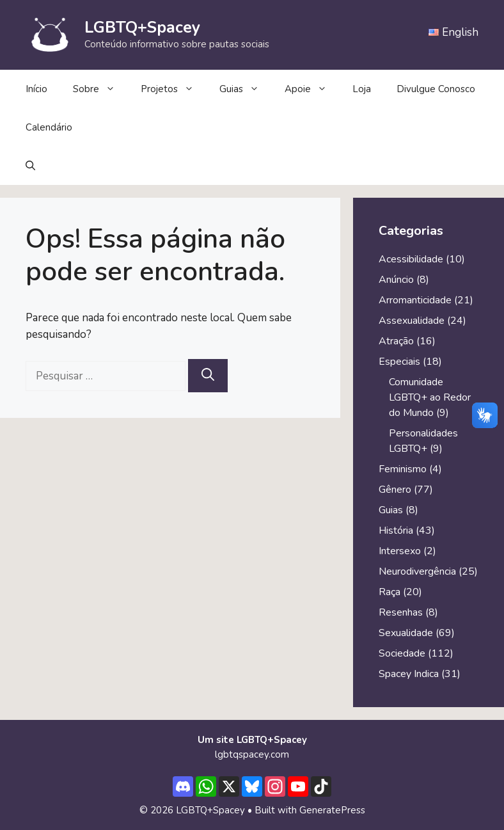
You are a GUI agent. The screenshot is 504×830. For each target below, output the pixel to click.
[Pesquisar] (208, 376)
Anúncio (396, 280)
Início (36, 89)
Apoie (312, 89)
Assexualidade (412, 321)
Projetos (174, 89)
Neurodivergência (417, 571)
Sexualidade (406, 633)
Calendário (49, 127)
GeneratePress (332, 810)
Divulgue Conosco (436, 89)
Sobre (100, 89)
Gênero (395, 490)
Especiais (399, 362)
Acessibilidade (411, 259)
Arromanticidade (415, 300)
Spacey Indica (409, 674)
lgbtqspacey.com (252, 754)
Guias (246, 89)
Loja (362, 89)
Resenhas (401, 612)
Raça (390, 592)
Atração (396, 341)
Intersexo (400, 551)
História (396, 531)
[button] (30, 166)
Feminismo (403, 469)
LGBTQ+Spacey (142, 28)
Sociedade (402, 653)
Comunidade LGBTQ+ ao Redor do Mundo (430, 397)
